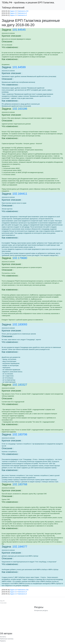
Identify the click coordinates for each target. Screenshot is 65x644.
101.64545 (19, 30)
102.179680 (20, 258)
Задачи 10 (13, 13)
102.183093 (20, 324)
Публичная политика (7, 639)
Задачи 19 (13, 11)
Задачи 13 (13, 15)
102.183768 (20, 484)
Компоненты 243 (23, 11)
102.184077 (20, 547)
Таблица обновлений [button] (13, 8)
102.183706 (20, 434)
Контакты (3, 637)
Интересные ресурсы (41, 611)
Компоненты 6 (22, 13)
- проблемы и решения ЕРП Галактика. (28, 3)
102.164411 (20, 194)
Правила (3, 641)
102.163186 (20, 109)
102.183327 (20, 385)
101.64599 (19, 67)
